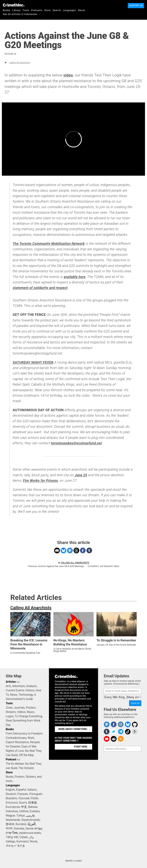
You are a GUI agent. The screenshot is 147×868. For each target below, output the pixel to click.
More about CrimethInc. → (75, 729)
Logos (10, 716)
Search (57, 10)
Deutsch (11, 794)
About (82, 10)
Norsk (34, 841)
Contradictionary (16, 738)
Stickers (11, 712)
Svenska (19, 828)
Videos (21, 712)
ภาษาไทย (12, 833)
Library (16, 10)
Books (7, 10)
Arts (8, 686)
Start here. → (82, 747)
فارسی (30, 815)
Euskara (35, 811)
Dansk (30, 828)
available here (75, 277)
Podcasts (37, 10)
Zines (9, 708)
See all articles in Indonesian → (22, 14)
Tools (26, 10)
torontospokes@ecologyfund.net (76, 443)
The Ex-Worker (15, 764)
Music (31, 712)
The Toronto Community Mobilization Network (49, 244)
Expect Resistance (17, 742)
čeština (24, 811)
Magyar (10, 815)
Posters (31, 708)
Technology (26, 695)
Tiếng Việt (12, 837)
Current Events (15, 690)
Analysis (31, 686)
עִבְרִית (38, 828)
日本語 (32, 803)
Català (24, 837)
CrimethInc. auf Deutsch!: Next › (104, 566)
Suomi (23, 803)
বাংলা (9, 828)
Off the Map (26, 755)
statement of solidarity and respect (40, 288)
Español (21, 790)
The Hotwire (26, 768)
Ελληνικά (12, 803)
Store (48, 10)
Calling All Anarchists (20, 63)
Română (21, 824)
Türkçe (20, 815)
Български (13, 807)
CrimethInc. (14, 5)
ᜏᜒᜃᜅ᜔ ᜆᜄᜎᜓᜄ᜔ (15, 846)
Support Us (136, 6)
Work (31, 738)
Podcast (11, 759)
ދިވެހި (31, 837)
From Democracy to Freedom (24, 733)
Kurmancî (23, 841)
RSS (18, 682)
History (30, 690)
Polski (34, 798)
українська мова (30, 833)
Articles (11, 682)
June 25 (81, 475)
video (68, 75)
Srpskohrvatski (31, 820)
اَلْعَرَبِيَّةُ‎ (32, 824)
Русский (24, 798)
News (14, 695)
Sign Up (135, 703)
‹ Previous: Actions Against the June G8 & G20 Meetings (55, 566)
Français (23, 794)
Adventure (19, 686)
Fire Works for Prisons (40, 481)
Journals (19, 708)
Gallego (10, 841)
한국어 (10, 824)
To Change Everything (28, 716)
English (10, 790)
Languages (69, 10)
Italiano (32, 790)
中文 (24, 807)
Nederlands (13, 820)
